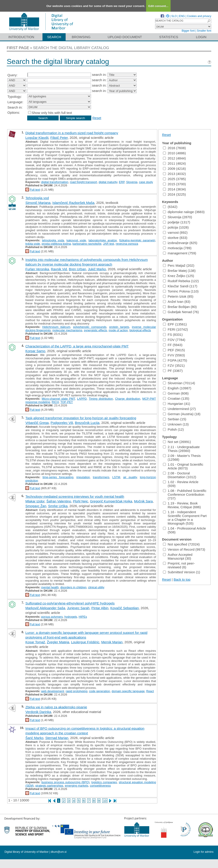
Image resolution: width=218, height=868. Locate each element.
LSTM (116, 477)
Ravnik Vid (59, 269)
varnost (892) (175, 232)
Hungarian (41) (177, 404)
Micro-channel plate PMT (58, 399)
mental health (50, 587)
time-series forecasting (58, 477)
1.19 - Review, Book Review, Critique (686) (182, 505)
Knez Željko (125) (179, 276)
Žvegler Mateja (58, 642)
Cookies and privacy (199, 16)
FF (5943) (173, 345)
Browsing (81, 37)
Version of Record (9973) (184, 549)
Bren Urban (77, 269)
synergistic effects (95, 330)
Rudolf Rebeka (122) (181, 281)
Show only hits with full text (52, 113)
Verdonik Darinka (38, 712)
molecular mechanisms (67, 330)
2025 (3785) (174, 179)
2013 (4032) (174, 174)
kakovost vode (76, 240)
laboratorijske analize (103, 240)
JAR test (108, 244)
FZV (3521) (174, 365)
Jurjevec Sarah (78, 608)
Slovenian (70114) (179, 383)
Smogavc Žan (36, 506)
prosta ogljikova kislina (56, 244)
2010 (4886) (174, 153)
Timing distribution (101, 399)
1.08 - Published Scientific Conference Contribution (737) (185, 494)
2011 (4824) (174, 163)
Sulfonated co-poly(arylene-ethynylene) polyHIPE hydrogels (70, 603)
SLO (174, 16)
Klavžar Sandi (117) (180, 286)
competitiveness (100, 786)
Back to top (182, 579)
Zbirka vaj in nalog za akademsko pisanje (56, 707)
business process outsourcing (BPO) (65, 782)
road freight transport (83, 182)
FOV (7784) (174, 340)
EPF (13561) (175, 324)
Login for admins (204, 852)
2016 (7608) (174, 148)
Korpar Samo (35, 351)
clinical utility (96, 587)
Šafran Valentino (59, 501)
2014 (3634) (174, 189)
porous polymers (52, 617)
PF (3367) (173, 371)
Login (201, 37)
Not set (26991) (177, 442)
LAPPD (82, 399)
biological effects (140, 330)
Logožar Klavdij (37, 138)
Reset (97, 118)
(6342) (170, 207)
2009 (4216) (174, 169)
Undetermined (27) (179, 409)
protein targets (119, 327)
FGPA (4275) (175, 360)
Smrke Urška (58, 506)
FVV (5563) (174, 355)
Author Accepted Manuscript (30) (178, 556)
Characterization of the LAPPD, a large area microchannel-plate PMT (77, 346)
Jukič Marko (97, 269)
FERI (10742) (175, 329)
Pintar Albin (100, 608)
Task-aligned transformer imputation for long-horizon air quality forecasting (81, 418)
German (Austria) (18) (182, 414)
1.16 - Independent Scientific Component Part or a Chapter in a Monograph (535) (185, 518)
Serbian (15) (175, 419)
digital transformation (55, 182)
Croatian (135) (176, 398)
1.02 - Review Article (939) (181, 484)
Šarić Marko (34, 738)
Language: (15, 102)
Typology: (15, 97)
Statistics (169, 37)
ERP (122, 182)
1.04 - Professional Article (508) (184, 530)
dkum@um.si (59, 852)
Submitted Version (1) (181, 572)
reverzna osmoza (127, 244)
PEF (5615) (174, 350)
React (150, 691)
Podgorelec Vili (62, 423)
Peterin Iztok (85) (178, 296)
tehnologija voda (53, 240)
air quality (130, 477)
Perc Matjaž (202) (179, 265)
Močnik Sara (143, 501)
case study (146, 182)
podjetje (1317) (177, 222)
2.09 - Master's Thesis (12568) (182, 458)
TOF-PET (67, 402)
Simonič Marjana (38, 203)
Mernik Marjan (112, 642)
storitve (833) (175, 238)
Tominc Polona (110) (181, 291)
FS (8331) (173, 335)
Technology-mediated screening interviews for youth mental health (75, 496)
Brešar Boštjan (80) (180, 307)
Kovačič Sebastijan (125, 608)
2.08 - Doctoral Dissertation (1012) (180, 475)
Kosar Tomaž (35, 642)
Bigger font (188, 31)
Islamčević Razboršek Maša (73, 203)
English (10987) (177, 388)
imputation (83, 477)
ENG (182, 16)
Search (54, 37)
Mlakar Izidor (35, 501)
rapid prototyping (77, 691)
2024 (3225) (174, 194)
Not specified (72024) (181, 544)
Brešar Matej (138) (179, 271)
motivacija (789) (177, 248)
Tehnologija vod (37, 198)
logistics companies (104, 782)
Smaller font (204, 31)
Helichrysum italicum (56, 327)
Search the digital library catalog (71, 48)
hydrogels (71, 617)
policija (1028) (176, 227)
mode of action (118, 330)
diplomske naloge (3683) (184, 212)
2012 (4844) (174, 158)
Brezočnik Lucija (87, 423)
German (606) (176, 393)
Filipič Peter (59, 138)
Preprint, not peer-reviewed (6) (179, 565)
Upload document (125, 37)
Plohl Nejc (81, 501)
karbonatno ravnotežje (87, 244)
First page (18, 48)
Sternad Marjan (57, 738)
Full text (35, 190)
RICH (55, 402)
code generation (99, 691)
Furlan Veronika (37, 269)
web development (53, 691)
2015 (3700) (174, 184)
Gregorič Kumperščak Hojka (111, 501)
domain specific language (128, 691)
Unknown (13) (176, 424)
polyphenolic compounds (90, 327)
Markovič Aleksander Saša (45, 608)
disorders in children (73, 587)
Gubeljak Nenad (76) (181, 312)
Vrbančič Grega (37, 423)
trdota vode (33, 244)
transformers (101, 477)
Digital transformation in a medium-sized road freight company (72, 133)
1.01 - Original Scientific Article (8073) (183, 466)
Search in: (15, 107)
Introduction (21, 37)
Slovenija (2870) (177, 217)
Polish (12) (173, 429)
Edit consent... (158, 6)
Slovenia (132, 182)
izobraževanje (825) (180, 243)
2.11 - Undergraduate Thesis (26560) (181, 449)
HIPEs (83, 617)
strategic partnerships (49, 786)
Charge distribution (128, 399)
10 (105, 801)
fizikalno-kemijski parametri (137, 240)
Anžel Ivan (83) (177, 302)
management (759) (180, 253)
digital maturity (108, 182)
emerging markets (77, 786)
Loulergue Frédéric (85, 642)
